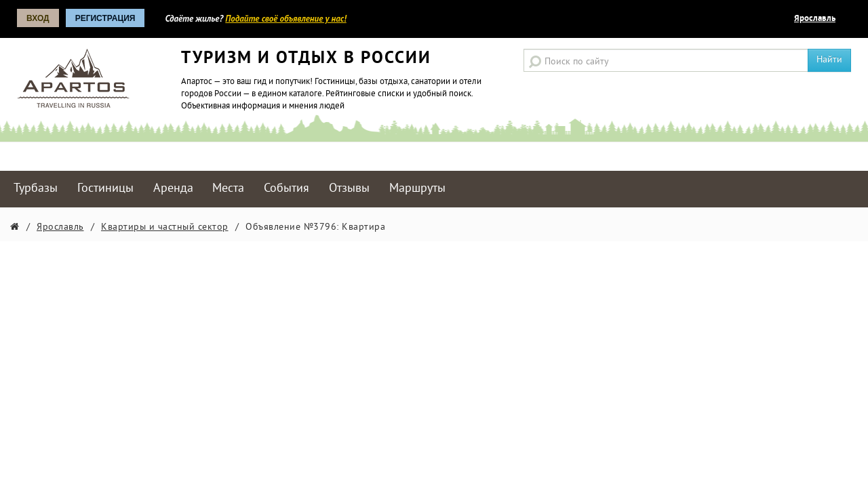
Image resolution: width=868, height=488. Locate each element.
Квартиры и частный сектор (165, 227)
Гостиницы (105, 189)
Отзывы (349, 189)
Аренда (173, 189)
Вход (38, 18)
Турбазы (36, 189)
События (287, 189)
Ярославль (815, 19)
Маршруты (417, 189)
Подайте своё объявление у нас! (285, 19)
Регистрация (105, 18)
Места (228, 189)
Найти (829, 60)
